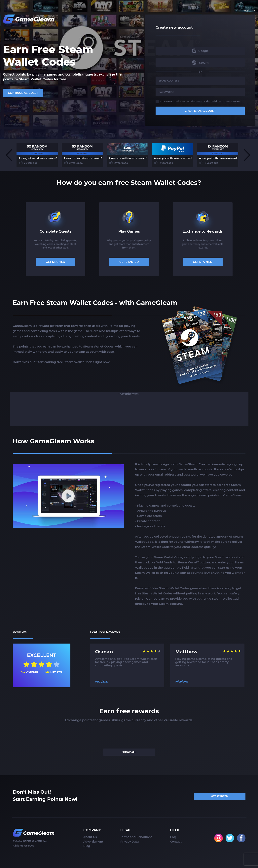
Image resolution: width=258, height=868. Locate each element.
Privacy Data (130, 842)
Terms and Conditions (136, 837)
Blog (87, 846)
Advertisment (93, 842)
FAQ (173, 837)
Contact (176, 842)
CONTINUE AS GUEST (23, 93)
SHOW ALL (129, 752)
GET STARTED (55, 262)
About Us (90, 837)
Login (249, 10)
